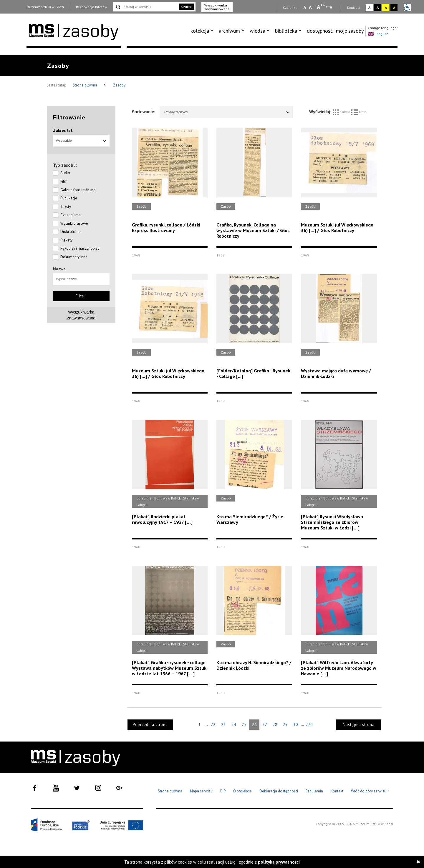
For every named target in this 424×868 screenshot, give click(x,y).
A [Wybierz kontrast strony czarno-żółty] (394, 8)
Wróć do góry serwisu (370, 791)
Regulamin (314, 791)
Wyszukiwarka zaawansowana (217, 7)
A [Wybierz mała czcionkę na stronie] (305, 7)
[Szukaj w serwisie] (145, 7)
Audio (65, 173)
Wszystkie (81, 140)
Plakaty (66, 240)
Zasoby (119, 85)
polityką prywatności (279, 862)
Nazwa (59, 269)
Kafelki (342, 112)
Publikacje (69, 198)
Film (64, 181)
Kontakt (337, 791)
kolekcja (200, 31)
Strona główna (85, 85)
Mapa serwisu (201, 791)
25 (244, 724)
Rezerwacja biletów (92, 7)
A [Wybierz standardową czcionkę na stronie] (311, 7)
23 (223, 724)
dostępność (320, 31)
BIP (223, 791)
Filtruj (81, 296)
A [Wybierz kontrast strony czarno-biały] (378, 8)
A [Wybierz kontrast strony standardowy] (369, 8)
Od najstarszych (227, 112)
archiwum (229, 31)
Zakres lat (63, 130)
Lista (359, 112)
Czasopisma (71, 215)
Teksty (66, 207)
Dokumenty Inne (74, 257)
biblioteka (286, 31)
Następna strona (359, 725)
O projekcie (242, 791)
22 (213, 724)
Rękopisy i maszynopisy (80, 248)
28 (275, 724)
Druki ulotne (71, 232)
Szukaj (186, 7)
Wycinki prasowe (74, 223)
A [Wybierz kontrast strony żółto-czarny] (386, 8)
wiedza (257, 31)
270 (309, 724)
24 (234, 724)
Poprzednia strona (150, 725)
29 (285, 724)
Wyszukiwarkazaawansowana (81, 315)
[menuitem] (203, 31)
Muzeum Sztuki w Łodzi (45, 7)
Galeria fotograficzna (78, 190)
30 (296, 724)
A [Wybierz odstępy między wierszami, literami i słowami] (331, 7)
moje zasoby (350, 31)
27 (265, 724)
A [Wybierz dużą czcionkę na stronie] (321, 7)
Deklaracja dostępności (279, 791)
